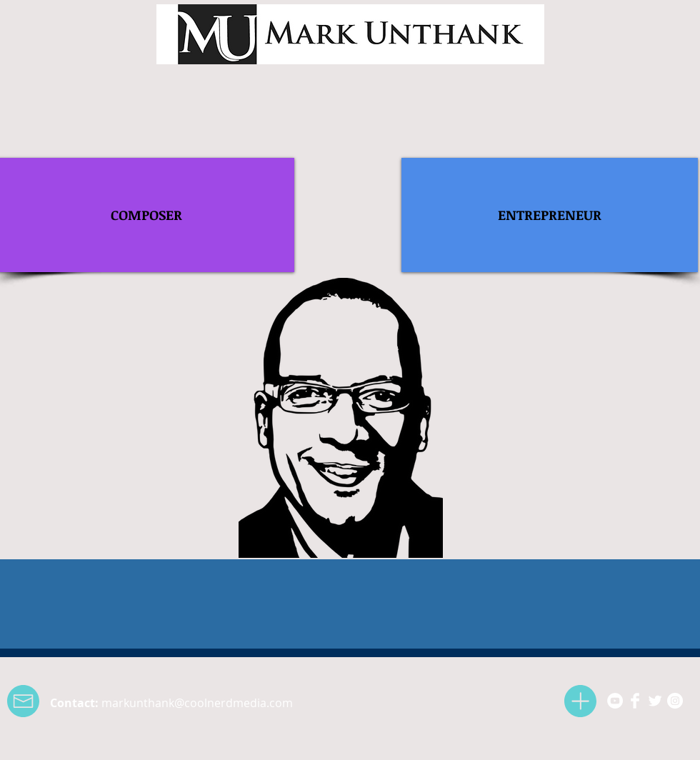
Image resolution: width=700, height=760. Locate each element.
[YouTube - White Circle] (615, 701)
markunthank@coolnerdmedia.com (197, 703)
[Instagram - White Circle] (675, 701)
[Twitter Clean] (655, 701)
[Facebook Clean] (635, 701)
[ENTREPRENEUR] (550, 215)
